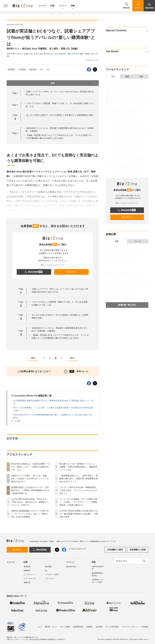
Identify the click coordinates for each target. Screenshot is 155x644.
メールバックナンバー (53, 265)
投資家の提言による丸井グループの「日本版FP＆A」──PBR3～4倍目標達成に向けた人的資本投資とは (31, 490)
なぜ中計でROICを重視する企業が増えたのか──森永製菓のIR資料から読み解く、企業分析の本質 (79, 514)
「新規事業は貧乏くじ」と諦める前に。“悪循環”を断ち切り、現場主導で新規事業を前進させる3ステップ (79, 479)
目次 (73, 83)
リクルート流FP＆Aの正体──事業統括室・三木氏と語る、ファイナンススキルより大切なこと (79, 490)
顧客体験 (33, 69)
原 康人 (37, 54)
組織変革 (27, 571)
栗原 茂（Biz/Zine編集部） (58, 54)
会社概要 (99, 627)
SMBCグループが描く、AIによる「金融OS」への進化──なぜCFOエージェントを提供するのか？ (30, 479)
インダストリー (30, 575)
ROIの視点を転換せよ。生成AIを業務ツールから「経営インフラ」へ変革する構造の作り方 (31, 467)
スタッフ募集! (65, 627)
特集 (73, 6)
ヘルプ (39, 627)
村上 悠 (23, 54)
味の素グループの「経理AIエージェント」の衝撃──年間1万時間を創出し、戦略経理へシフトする (78, 467)
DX (46, 571)
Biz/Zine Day (71, 567)
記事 (52, 6)
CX (48, 69)
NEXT (73, 358)
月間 (141, 77)
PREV (32, 358)
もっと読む (16, 421)
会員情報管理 (78, 627)
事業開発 (11, 69)
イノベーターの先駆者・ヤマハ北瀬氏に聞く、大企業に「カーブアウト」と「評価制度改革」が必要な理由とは (78, 502)
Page (15, 93)
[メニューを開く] (6, 6)
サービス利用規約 (112, 627)
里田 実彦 (76, 54)
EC (42, 69)
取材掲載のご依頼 (138, 550)
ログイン (71, 272)
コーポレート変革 (52, 575)
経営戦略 (48, 567)
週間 (127, 77)
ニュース (42, 6)
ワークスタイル (30, 578)
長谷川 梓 (94, 54)
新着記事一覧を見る (127, 305)
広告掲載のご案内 (115, 550)
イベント (63, 6)
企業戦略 (22, 69)
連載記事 (27, 582)
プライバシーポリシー (130, 627)
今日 (113, 77)
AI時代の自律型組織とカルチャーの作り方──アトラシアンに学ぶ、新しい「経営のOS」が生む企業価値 (30, 514)
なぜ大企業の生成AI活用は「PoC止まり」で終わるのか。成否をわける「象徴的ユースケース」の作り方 (30, 502)
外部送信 (145, 627)
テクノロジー (50, 578)
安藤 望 (10, 54)
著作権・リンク (51, 627)
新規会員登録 (33, 272)
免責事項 (89, 627)
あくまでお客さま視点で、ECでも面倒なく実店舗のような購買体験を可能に (60, 115)
